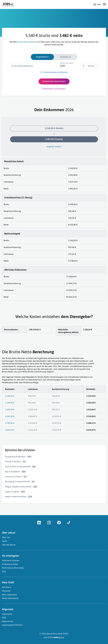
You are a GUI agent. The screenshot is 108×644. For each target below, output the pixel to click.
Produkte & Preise (10, 564)
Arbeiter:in (66, 57)
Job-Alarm (7, 587)
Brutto (91, 66)
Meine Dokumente (10, 598)
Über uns (6, 537)
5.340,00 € (10, 403)
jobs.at (50, 634)
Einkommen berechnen (54, 81)
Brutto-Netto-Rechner (27, 42)
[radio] (42, 57)
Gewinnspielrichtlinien (12, 625)
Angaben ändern (54, 147)
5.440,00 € (10, 409)
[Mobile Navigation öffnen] (104, 4)
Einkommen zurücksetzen (54, 89)
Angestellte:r (42, 57)
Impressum (7, 614)
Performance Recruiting (13, 568)
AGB (4, 618)
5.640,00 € (10, 416)
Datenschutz (8, 621)
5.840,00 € (10, 430)
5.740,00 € (10, 423)
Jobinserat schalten (11, 560)
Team (4, 541)
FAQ (4, 571)
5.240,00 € (10, 396)
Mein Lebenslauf (9, 595)
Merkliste (6, 591)
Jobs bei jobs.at (9, 545)
